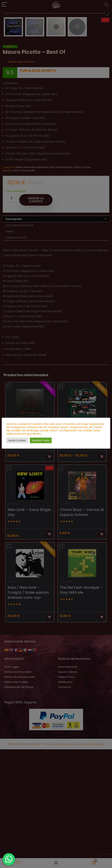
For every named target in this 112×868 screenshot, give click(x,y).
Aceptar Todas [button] (41, 440)
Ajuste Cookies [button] (17, 440)
